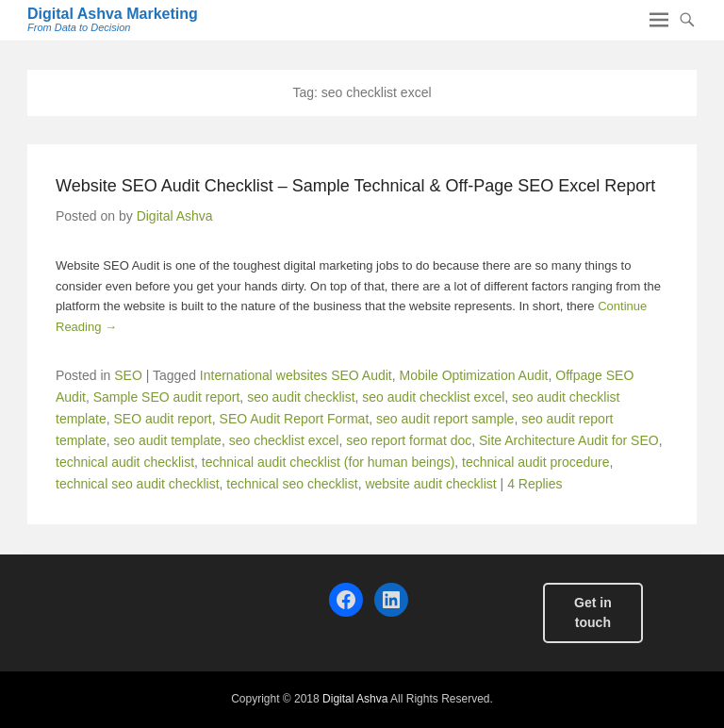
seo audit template (167, 440)
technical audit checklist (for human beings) (328, 462)
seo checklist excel (284, 440)
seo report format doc (409, 440)
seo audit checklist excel (433, 397)
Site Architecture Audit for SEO (569, 440)
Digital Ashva (175, 216)
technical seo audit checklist (138, 484)
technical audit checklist (125, 462)
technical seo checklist (292, 484)
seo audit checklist (301, 397)
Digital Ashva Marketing (113, 14)
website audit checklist (430, 484)
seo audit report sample (445, 419)
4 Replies (535, 484)
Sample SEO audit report (167, 397)
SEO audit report (162, 419)
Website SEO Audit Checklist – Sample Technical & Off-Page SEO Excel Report (355, 186)
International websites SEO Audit (296, 375)
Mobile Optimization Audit (474, 375)
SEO (128, 375)
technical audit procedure (535, 462)
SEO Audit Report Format (295, 419)
